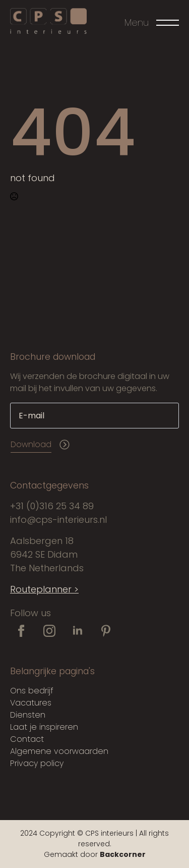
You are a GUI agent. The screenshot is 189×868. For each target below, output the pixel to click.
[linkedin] (78, 631)
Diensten (28, 715)
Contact (27, 739)
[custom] (106, 631)
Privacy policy (37, 763)
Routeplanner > (44, 589)
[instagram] (49, 631)
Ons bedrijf (32, 691)
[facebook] (21, 631)
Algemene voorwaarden (59, 751)
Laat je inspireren (44, 727)
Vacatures (31, 703)
